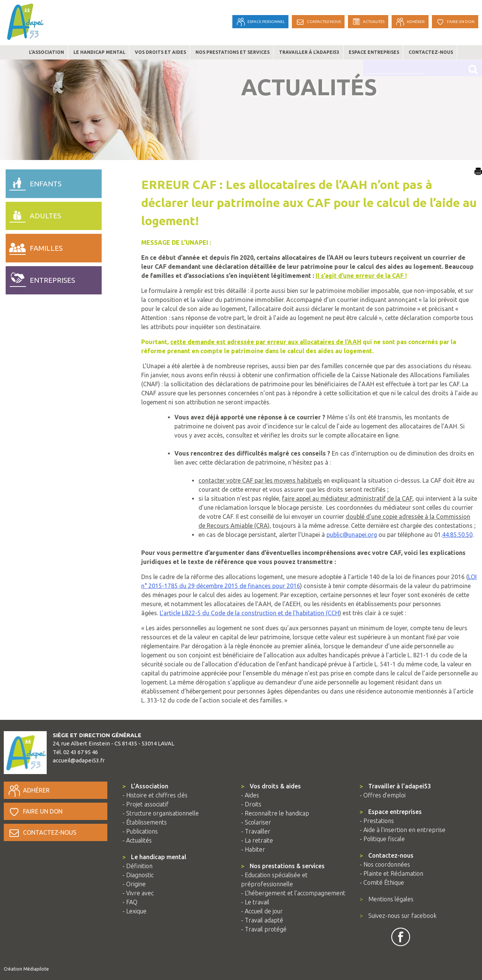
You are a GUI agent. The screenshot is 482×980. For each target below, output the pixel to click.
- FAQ (130, 902)
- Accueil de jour (262, 911)
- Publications (140, 831)
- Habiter (253, 849)
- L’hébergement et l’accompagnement (293, 893)
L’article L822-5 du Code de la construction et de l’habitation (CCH (249, 613)
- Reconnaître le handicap (275, 813)
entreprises (40, 279)
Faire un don (35, 811)
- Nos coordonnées (385, 864)
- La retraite (257, 840)
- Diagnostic (138, 875)
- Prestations (377, 821)
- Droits (251, 804)
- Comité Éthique (382, 882)
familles (34, 246)
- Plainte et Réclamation (391, 873)
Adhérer (29, 790)
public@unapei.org (352, 535)
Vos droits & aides (271, 786)
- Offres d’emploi (383, 795)
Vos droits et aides (160, 52)
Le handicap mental (99, 52)
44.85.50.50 (457, 535)
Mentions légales (387, 899)
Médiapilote (36, 969)
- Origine (134, 884)
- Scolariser (256, 822)
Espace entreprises (374, 52)
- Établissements (145, 822)
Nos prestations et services (233, 52)
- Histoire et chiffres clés (155, 795)
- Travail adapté (262, 920)
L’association (47, 52)
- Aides (250, 795)
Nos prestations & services (283, 866)
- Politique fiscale (382, 839)
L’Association (145, 786)
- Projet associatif (146, 804)
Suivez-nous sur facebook (398, 916)
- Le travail (255, 902)
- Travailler (256, 831)
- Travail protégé (264, 929)
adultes (33, 214)
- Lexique (134, 911)
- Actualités (137, 840)
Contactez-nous (431, 52)
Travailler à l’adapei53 (309, 52)
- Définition (137, 866)
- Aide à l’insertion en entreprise (403, 830)
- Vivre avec (138, 893)
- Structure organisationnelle (161, 813)
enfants (34, 182)
